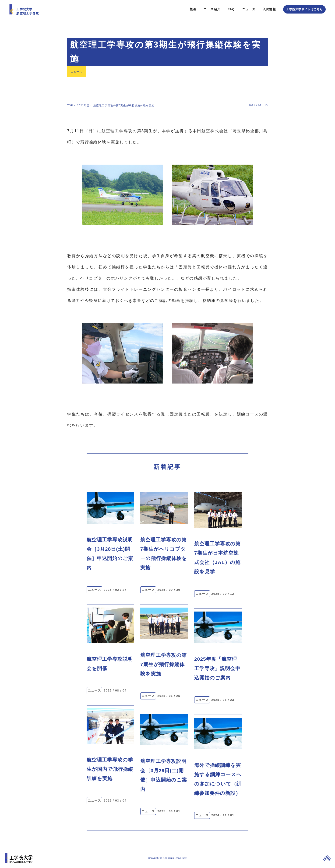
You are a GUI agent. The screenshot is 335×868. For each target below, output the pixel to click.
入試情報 (269, 8)
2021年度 (83, 105)
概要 (193, 8)
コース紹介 (212, 8)
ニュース (249, 8)
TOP (70, 105)
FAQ (231, 8)
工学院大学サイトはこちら (304, 8)
